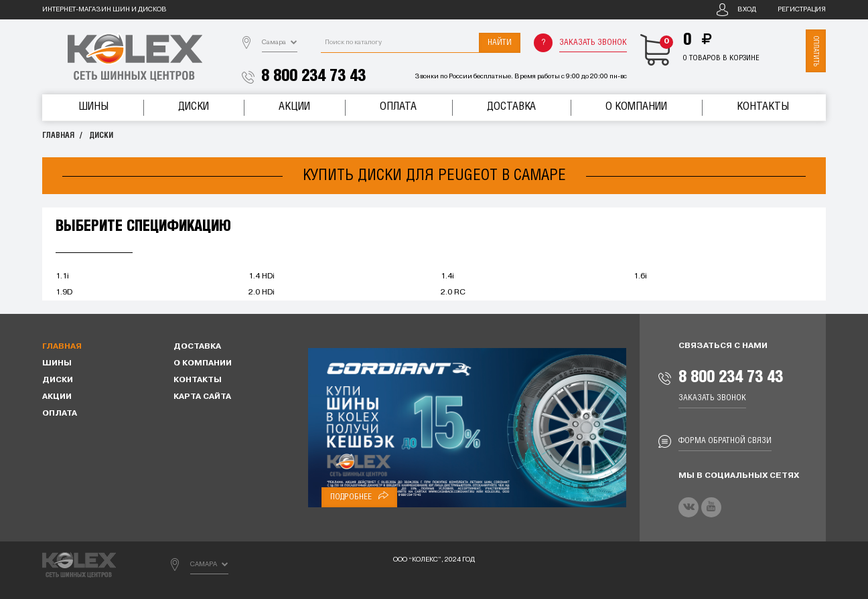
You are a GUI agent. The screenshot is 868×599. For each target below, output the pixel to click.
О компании (636, 107)
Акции (294, 107)
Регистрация (802, 10)
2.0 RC (453, 292)
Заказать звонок (593, 42)
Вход (747, 10)
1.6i (640, 276)
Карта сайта (202, 397)
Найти (500, 42)
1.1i (62, 276)
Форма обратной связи (725, 441)
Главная (58, 136)
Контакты (763, 107)
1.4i (447, 276)
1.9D (64, 292)
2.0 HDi (262, 292)
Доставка (511, 107)
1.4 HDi (262, 276)
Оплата (398, 107)
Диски (194, 107)
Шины (93, 107)
